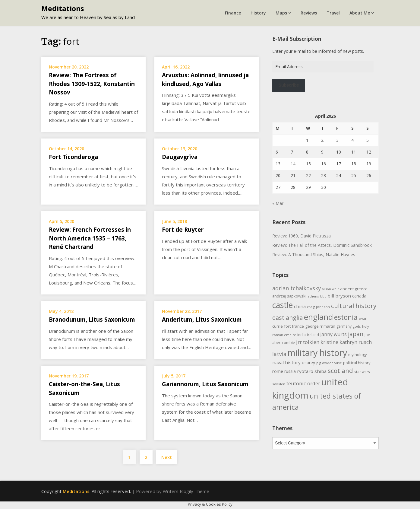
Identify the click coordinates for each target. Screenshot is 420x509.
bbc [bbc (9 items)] (323, 296)
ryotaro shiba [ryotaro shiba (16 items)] (312, 371)
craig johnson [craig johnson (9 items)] (318, 307)
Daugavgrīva (180, 157)
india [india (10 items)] (302, 335)
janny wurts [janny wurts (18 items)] (333, 334)
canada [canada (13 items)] (359, 296)
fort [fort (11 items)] (287, 326)
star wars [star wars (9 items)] (362, 372)
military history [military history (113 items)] (317, 353)
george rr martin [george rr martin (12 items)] (320, 326)
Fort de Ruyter (183, 230)
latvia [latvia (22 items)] (279, 354)
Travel (333, 13)
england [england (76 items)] (318, 317)
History (258, 13)
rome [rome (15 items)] (278, 371)
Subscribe (289, 85)
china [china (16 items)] (300, 306)
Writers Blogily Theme (186, 491)
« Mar (278, 203)
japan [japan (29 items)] (356, 334)
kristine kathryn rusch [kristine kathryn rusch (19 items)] (346, 342)
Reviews (309, 13)
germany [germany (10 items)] (344, 326)
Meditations (63, 8)
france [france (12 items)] (298, 326)
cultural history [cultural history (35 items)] (354, 306)
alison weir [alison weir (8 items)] (330, 289)
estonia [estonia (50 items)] (346, 317)
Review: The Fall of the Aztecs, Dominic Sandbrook (322, 245)
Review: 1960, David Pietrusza (302, 236)
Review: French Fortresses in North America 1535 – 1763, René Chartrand (90, 238)
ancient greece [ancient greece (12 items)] (354, 289)
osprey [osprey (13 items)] (308, 363)
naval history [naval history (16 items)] (286, 362)
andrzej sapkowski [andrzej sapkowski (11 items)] (289, 296)
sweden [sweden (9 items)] (279, 384)
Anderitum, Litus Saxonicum (202, 320)
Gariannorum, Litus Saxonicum (205, 384)
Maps (281, 13)
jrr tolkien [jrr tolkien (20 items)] (308, 342)
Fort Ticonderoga (73, 157)
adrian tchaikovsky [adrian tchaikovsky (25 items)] (297, 288)
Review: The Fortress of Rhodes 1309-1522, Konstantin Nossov (92, 84)
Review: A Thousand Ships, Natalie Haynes (314, 254)
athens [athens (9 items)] (313, 296)
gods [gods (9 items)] (357, 326)
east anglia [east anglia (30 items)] (287, 318)
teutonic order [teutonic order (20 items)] (303, 383)
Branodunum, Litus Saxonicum (92, 320)
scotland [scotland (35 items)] (340, 371)
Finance (233, 13)
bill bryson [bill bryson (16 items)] (339, 296)
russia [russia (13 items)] (290, 371)
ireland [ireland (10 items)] (313, 335)
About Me (360, 13)
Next (167, 457)
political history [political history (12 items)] (357, 363)
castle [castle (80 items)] (283, 305)
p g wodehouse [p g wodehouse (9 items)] (329, 363)
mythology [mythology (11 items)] (357, 355)
